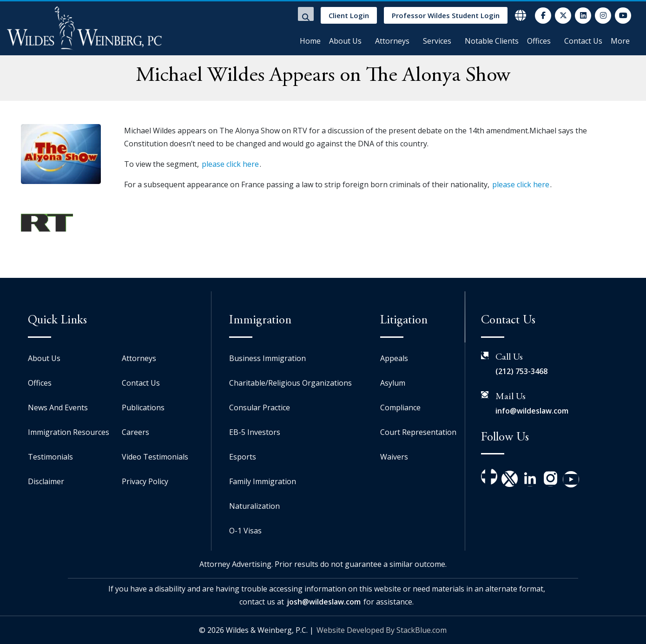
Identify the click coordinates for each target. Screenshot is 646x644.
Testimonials (50, 457)
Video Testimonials (155, 457)
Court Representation (418, 432)
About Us (345, 41)
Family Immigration (263, 481)
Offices (539, 41)
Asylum (393, 383)
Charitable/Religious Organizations (290, 383)
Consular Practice (260, 407)
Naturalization (254, 506)
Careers (135, 432)
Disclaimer (46, 481)
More (620, 41)
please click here (230, 164)
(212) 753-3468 (521, 371)
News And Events (58, 407)
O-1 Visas (245, 531)
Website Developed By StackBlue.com (382, 630)
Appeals (394, 358)
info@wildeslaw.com (532, 411)
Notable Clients (492, 41)
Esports (243, 457)
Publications (143, 407)
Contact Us (583, 41)
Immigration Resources (69, 432)
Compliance (400, 407)
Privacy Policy (145, 481)
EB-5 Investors (255, 432)
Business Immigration (267, 358)
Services (437, 41)
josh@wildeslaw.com (324, 602)
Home (310, 41)
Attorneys (392, 41)
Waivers (394, 457)
